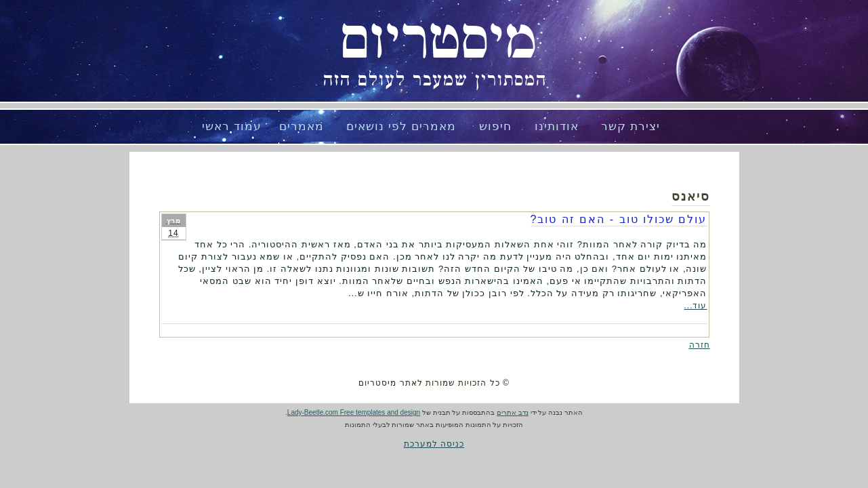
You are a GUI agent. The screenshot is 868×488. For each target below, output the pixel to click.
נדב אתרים (513, 412)
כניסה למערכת (434, 444)
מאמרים (302, 126)
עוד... (695, 306)
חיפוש (495, 126)
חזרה (700, 345)
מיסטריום (438, 41)
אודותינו (557, 126)
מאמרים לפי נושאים (401, 126)
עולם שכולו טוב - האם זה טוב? (619, 219)
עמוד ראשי (232, 126)
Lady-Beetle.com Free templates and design (354, 412)
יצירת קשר (631, 126)
